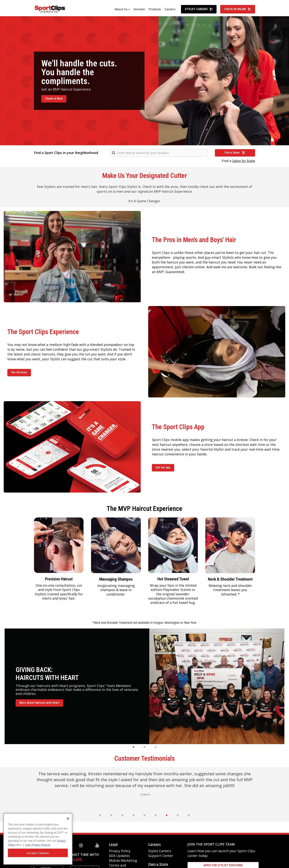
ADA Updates (119, 857)
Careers (170, 11)
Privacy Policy (120, 852)
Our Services (19, 374)
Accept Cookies (38, 853)
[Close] (68, 819)
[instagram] (82, 847)
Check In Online (238, 10)
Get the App (163, 469)
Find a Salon (235, 154)
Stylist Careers (199, 10)
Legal (113, 846)
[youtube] (98, 847)
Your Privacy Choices (38, 845)
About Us (121, 11)
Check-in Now (54, 100)
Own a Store (158, 865)
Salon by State (244, 162)
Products (155, 11)
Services (139, 11)
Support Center (161, 857)
